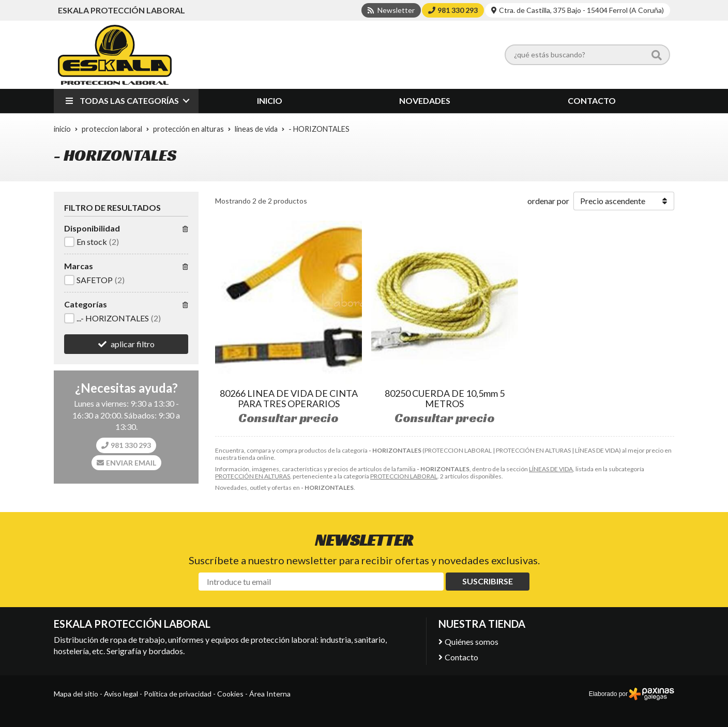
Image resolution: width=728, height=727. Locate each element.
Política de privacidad (178, 694)
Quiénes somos (472, 641)
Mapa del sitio (76, 694)
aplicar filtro (133, 344)
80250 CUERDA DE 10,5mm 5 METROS (445, 398)
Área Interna (270, 694)
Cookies (230, 694)
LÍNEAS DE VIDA (551, 469)
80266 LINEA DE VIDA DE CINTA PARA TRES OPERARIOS (289, 398)
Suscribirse (488, 581)
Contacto (461, 657)
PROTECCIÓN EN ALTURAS (253, 476)
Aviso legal (121, 694)
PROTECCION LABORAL (404, 476)
